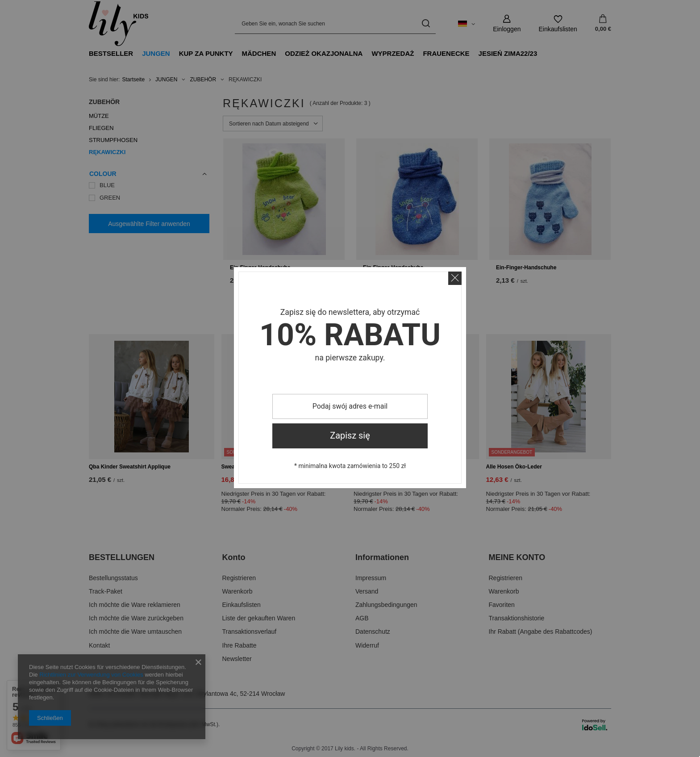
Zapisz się (350, 436)
